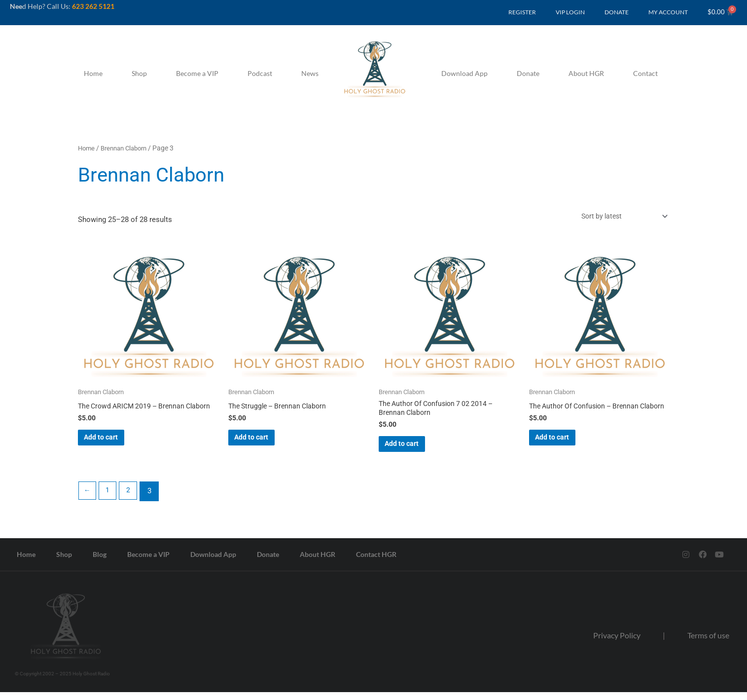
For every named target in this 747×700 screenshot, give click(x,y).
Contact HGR (376, 563)
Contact (645, 73)
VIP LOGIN (570, 12)
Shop (139, 73)
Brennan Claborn (128, 148)
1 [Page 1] (110, 499)
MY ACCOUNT (668, 12)
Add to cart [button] (116, 449)
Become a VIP (197, 73)
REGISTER (522, 12)
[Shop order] (618, 217)
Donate (528, 73)
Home (93, 73)
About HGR (586, 73)
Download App (464, 73)
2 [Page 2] (132, 499)
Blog (100, 563)
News (310, 73)
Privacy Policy (617, 643)
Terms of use (708, 643)
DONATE (617, 12)
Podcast (260, 73)
